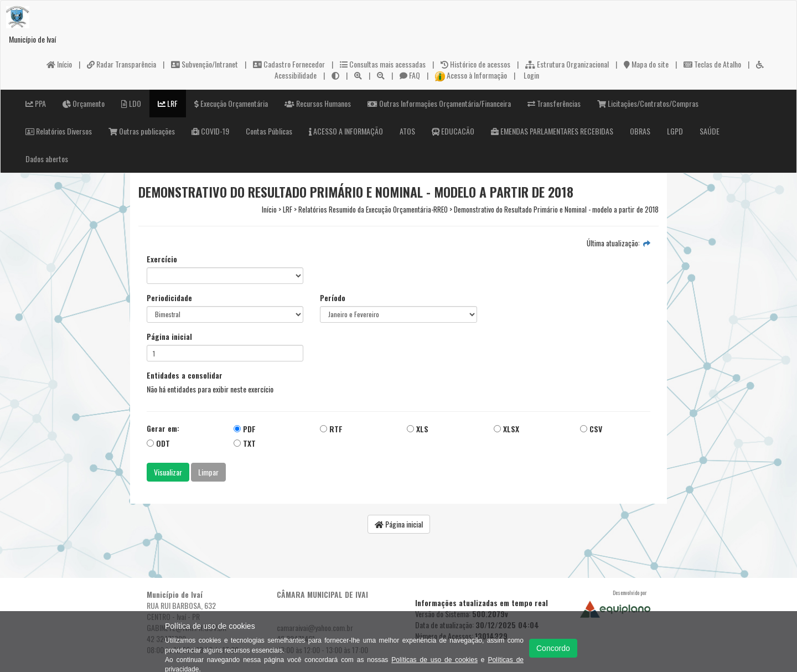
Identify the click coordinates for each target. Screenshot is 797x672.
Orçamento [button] (84, 103)
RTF (331, 429)
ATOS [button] (407, 131)
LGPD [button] (675, 131)
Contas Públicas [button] (269, 131)
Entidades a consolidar (185, 375)
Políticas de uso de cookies (434, 660)
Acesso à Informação (471, 75)
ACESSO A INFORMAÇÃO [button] (346, 131)
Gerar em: (163, 428)
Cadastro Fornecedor (289, 64)
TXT (245, 443)
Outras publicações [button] (142, 131)
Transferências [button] (554, 103)
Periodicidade (169, 298)
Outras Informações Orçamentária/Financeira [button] (439, 103)
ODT (158, 443)
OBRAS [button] (640, 131)
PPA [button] (36, 103)
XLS (418, 429)
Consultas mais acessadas (383, 64)
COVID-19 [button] (210, 131)
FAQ (410, 75)
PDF (245, 429)
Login (531, 75)
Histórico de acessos (475, 64)
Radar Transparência (121, 64)
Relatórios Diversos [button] (59, 131)
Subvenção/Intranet (205, 64)
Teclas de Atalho (712, 64)
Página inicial (169, 337)
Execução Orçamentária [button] (231, 103)
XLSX (506, 429)
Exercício (162, 259)
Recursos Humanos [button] (318, 103)
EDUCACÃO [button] (453, 131)
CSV (591, 429)
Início (59, 64)
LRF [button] (168, 103)
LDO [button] (131, 103)
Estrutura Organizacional (567, 64)
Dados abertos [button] (47, 159)
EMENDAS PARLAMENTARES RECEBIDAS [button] (552, 131)
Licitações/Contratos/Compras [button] (648, 103)
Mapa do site (646, 64)
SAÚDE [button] (710, 131)
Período (333, 298)
